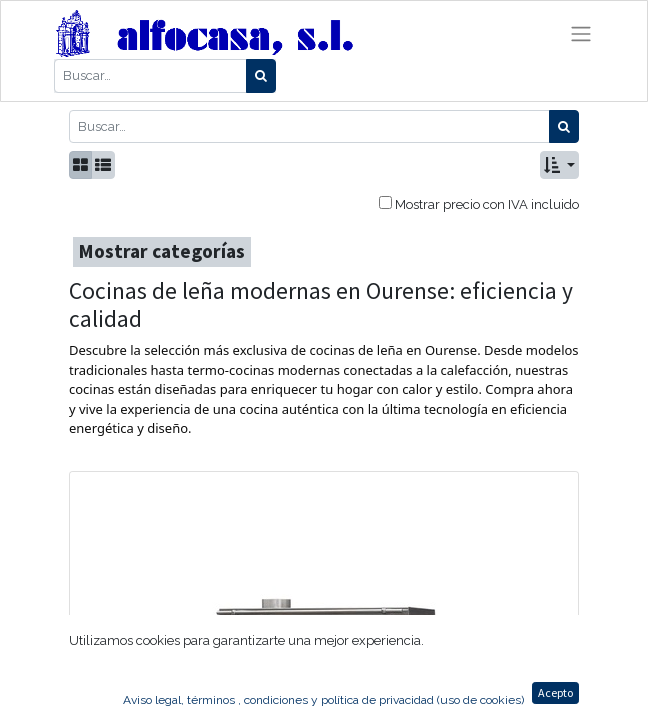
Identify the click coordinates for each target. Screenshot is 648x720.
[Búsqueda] (261, 76)
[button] (559, 165)
